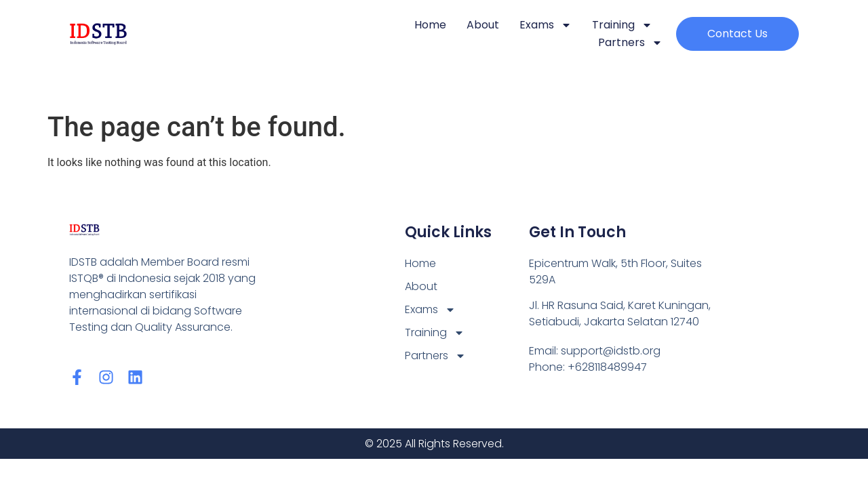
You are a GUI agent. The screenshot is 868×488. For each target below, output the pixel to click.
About (483, 25)
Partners (630, 43)
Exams (546, 25)
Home (430, 25)
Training (622, 25)
